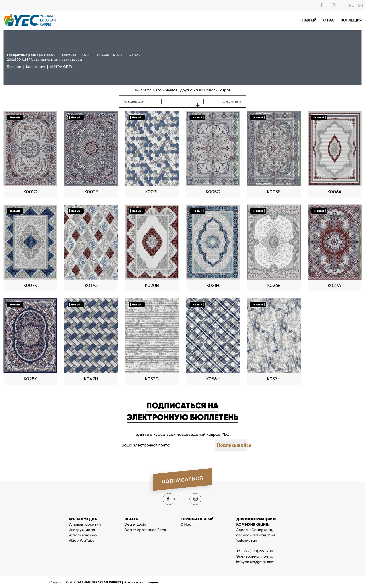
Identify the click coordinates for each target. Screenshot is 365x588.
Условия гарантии (85, 524)
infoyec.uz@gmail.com (255, 562)
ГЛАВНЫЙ (308, 20)
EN (361, 5)
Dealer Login (135, 524)
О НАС (329, 20)
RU (352, 5)
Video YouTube (82, 540)
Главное (14, 67)
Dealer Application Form (145, 530)
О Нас (186, 524)
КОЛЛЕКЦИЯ (351, 20)
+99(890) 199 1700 (258, 551)
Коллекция (36, 67)
